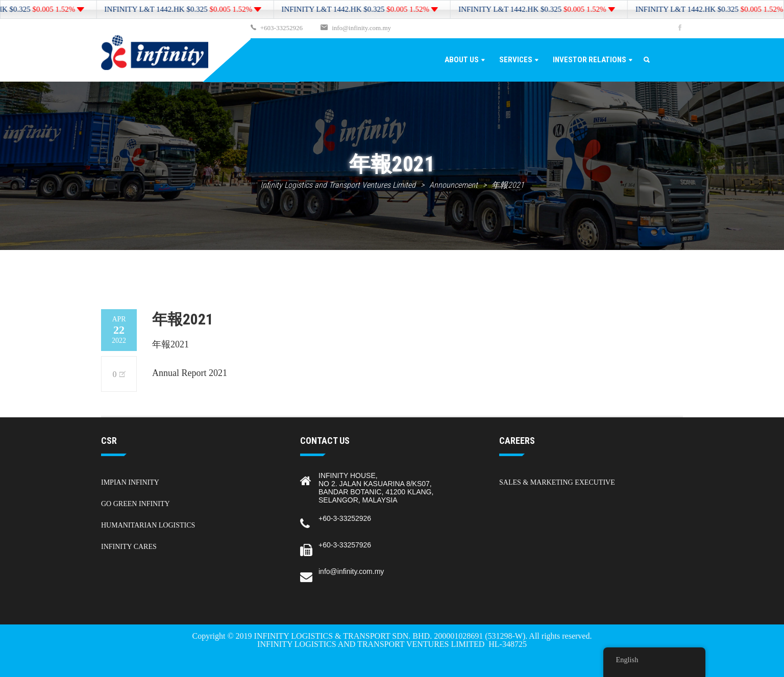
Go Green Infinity (136, 504)
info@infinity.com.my (361, 28)
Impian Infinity (130, 482)
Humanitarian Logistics (148, 525)
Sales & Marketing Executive (557, 482)
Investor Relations (590, 60)
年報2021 (170, 344)
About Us (462, 60)
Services (516, 60)
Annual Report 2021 (190, 373)
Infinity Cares (129, 547)
